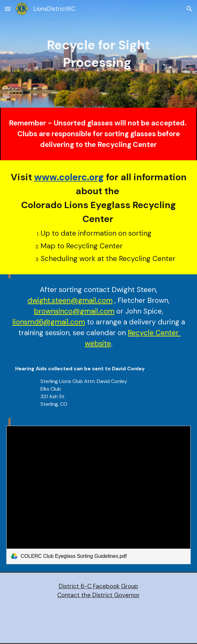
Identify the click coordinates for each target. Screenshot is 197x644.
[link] (98, 495)
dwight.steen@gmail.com (70, 300)
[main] (98, 54)
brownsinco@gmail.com (74, 311)
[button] (8, 9)
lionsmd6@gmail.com (49, 322)
